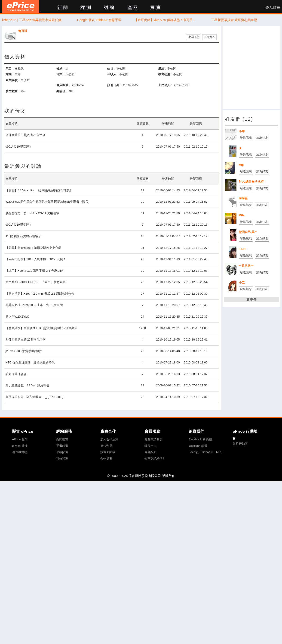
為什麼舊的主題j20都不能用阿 (26, 135)
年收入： (113, 74)
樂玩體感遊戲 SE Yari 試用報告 (27, 385)
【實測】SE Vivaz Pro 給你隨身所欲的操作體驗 (38, 190)
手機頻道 (62, 446)
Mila (242, 215)
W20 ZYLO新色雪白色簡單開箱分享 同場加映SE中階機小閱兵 (47, 202)
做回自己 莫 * (248, 232)
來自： (10, 68)
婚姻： (10, 74)
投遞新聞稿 (108, 452)
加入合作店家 (109, 439)
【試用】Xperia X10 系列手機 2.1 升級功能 (34, 271)
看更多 (251, 299)
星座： (163, 68)
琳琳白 (243, 198)
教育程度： (166, 74)
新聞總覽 (62, 439)
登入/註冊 (273, 8)
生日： (112, 68)
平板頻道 (62, 452)
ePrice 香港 (20, 446)
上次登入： (166, 85)
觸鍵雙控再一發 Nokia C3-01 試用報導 (32, 213)
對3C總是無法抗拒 (251, 182)
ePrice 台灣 (20, 439)
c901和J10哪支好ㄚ (19, 147)
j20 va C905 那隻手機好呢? (24, 351)
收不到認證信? (154, 459)
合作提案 (106, 459)
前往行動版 (240, 444)
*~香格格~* (246, 266)
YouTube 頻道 (198, 446)
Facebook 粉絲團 (200, 439)
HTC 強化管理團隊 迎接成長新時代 (30, 362)
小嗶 (242, 131)
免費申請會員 (153, 439)
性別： (61, 68)
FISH (242, 249)
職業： (61, 74)
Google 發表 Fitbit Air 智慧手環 (99, 20)
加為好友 (209, 37)
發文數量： (13, 91)
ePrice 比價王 (20, 6)
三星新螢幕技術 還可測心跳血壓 (234, 20)
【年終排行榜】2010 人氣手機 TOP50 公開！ (36, 259)
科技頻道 (62, 459)
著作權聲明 (20, 452)
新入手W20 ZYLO (17, 317)
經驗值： (62, 91)
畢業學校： (13, 80)
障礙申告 (150, 446)
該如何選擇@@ (16, 374)
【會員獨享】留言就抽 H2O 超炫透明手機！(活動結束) (42, 328)
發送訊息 (193, 37)
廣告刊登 (106, 446)
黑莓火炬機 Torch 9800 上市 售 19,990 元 (34, 305)
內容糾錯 (150, 452)
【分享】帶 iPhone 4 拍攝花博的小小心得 (33, 248)
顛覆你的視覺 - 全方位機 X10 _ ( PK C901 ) (35, 397)
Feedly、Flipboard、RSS (205, 452)
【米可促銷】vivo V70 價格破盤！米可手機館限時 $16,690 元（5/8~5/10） (167, 20)
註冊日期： (115, 85)
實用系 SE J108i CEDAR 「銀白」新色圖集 (36, 282)
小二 (242, 283)
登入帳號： (64, 85)
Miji (241, 165)
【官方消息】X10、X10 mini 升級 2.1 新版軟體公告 (40, 294)
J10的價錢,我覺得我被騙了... (25, 236)
